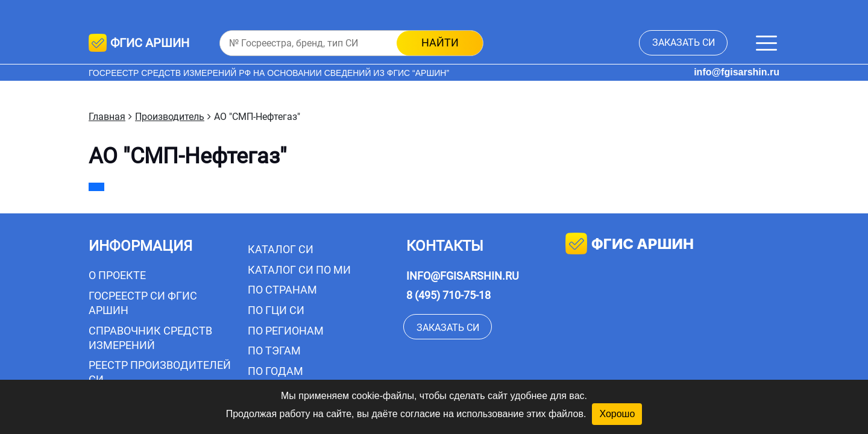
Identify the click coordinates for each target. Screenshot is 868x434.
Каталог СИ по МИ (299, 270)
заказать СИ (684, 42)
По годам (275, 371)
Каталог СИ (281, 249)
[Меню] (766, 43)
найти (440, 42)
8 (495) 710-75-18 (448, 295)
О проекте (117, 275)
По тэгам (274, 351)
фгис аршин (630, 245)
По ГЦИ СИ (276, 310)
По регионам (286, 331)
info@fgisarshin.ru (737, 72)
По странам (282, 290)
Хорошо (617, 414)
